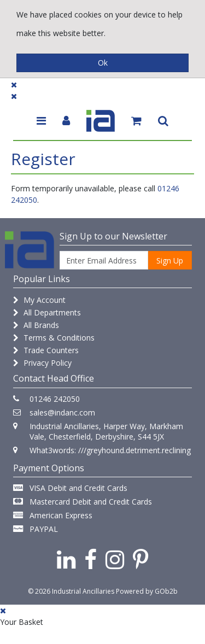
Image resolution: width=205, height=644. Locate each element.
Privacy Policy (42, 363)
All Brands (36, 325)
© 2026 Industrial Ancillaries (71, 591)
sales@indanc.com (62, 412)
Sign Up (170, 260)
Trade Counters (46, 350)
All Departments (47, 312)
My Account (39, 300)
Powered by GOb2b (147, 591)
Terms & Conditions (54, 338)
